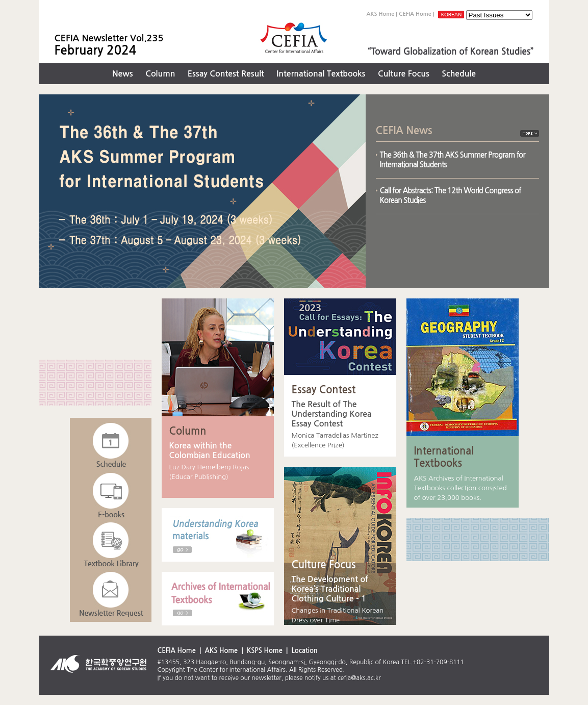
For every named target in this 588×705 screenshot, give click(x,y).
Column (160, 74)
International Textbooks (321, 74)
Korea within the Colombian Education (210, 450)
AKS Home (380, 14)
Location (304, 651)
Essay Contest (324, 390)
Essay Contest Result (226, 74)
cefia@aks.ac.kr (359, 678)
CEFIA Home (415, 14)
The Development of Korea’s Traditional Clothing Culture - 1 (330, 589)
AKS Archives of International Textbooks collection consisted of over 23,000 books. (461, 488)
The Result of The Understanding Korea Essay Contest (332, 414)
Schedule (459, 74)
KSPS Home (265, 651)
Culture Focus (404, 74)
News (123, 74)
